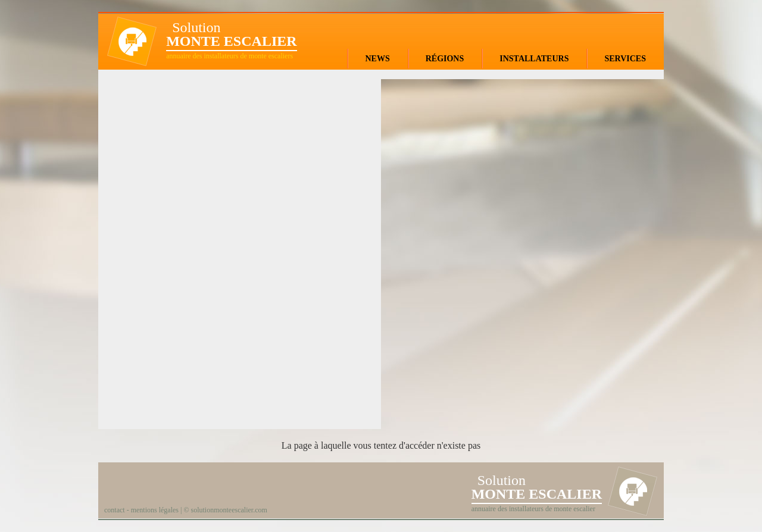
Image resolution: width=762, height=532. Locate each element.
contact (115, 510)
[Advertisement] (240, 248)
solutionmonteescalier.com (229, 510)
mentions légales (155, 510)
